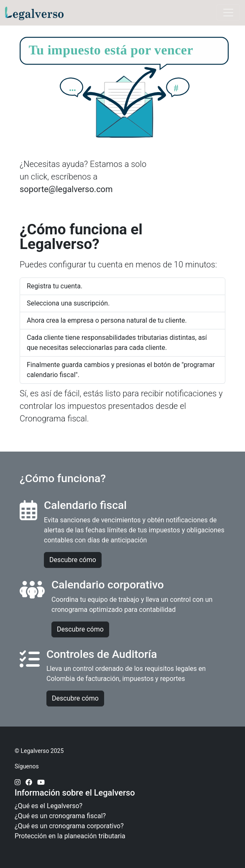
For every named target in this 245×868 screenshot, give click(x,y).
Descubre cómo (73, 560)
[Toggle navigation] (228, 13)
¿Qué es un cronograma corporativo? (69, 826)
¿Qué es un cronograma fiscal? (60, 816)
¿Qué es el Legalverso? (48, 806)
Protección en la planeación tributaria (70, 836)
